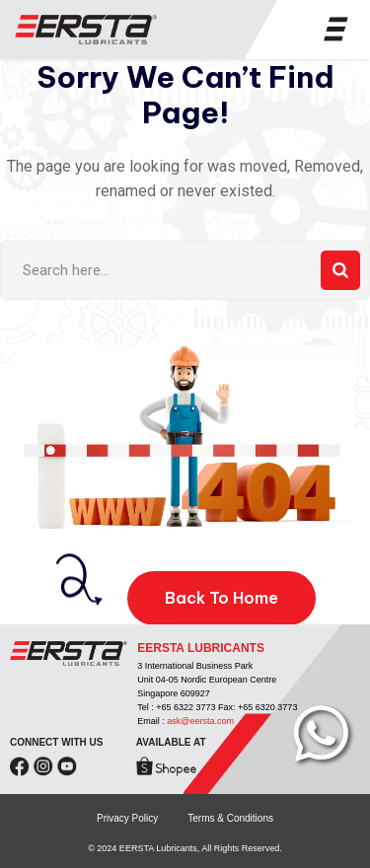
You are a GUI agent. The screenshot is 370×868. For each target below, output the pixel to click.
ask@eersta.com (200, 721)
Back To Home (222, 598)
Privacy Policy (127, 818)
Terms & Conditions (230, 818)
